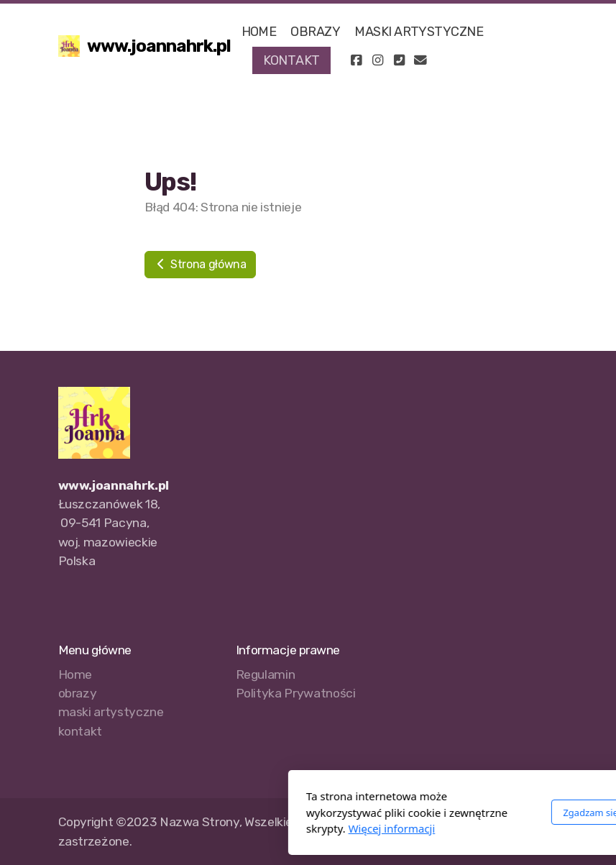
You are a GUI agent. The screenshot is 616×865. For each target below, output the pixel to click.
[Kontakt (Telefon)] (399, 60)
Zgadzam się (431, 813)
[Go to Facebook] (356, 60)
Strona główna (200, 264)
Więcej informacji (232, 828)
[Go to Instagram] (377, 60)
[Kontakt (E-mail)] (420, 60)
